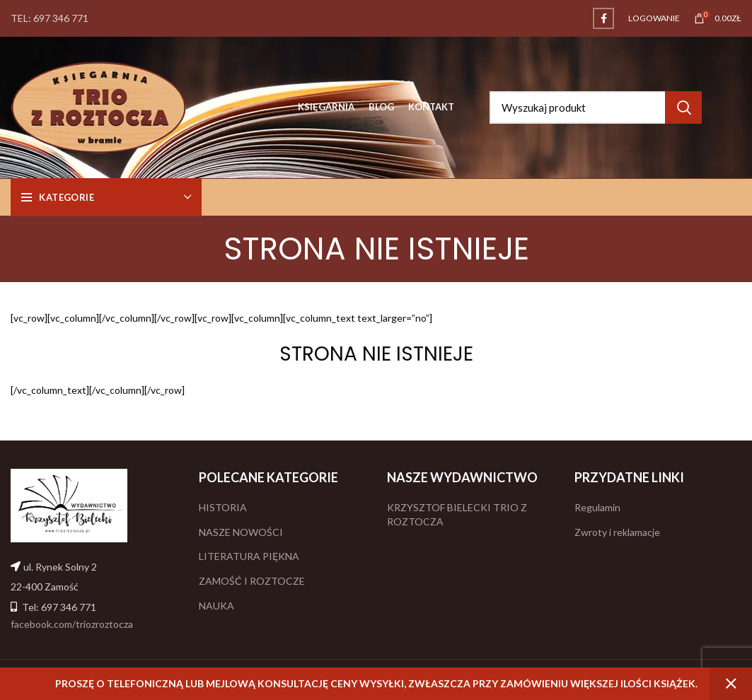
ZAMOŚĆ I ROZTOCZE (252, 581)
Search (683, 107)
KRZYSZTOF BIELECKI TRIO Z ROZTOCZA (457, 514)
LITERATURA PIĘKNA (249, 556)
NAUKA (216, 606)
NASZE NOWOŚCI (241, 532)
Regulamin (597, 507)
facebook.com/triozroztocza (72, 624)
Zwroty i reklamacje (617, 532)
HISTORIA (223, 507)
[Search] (596, 107)
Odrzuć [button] (731, 684)
